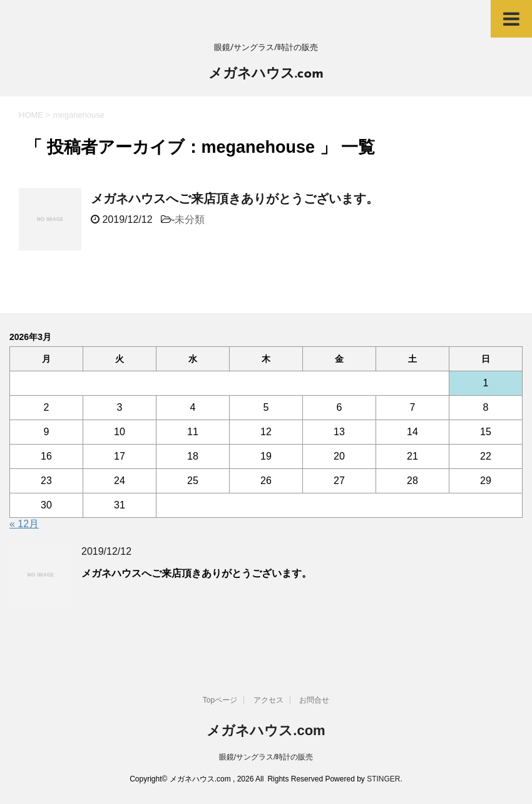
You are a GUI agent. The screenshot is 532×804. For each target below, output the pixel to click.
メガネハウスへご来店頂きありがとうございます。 (235, 198)
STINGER (383, 779)
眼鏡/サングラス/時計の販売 (266, 757)
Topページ (220, 700)
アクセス (269, 700)
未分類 (190, 219)
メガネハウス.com (266, 74)
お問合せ (314, 700)
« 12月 (24, 524)
